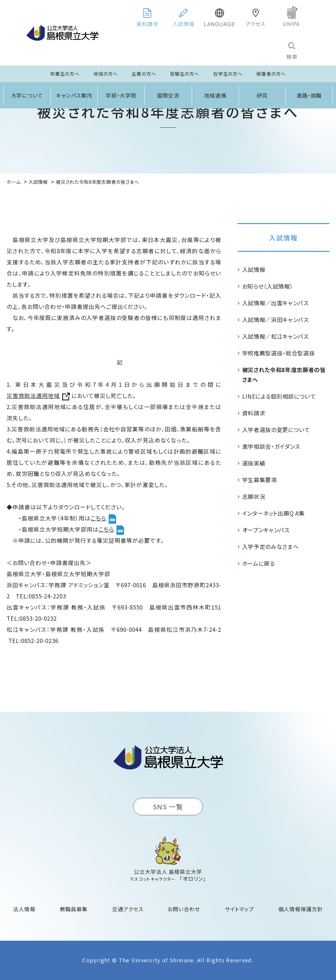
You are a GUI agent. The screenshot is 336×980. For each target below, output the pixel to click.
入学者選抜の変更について (276, 430)
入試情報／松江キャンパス (275, 336)
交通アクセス (128, 909)
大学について (27, 95)
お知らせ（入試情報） (268, 286)
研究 (262, 95)
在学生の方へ (228, 74)
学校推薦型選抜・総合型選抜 (279, 353)
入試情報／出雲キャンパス (275, 303)
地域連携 (215, 95)
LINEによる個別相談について (279, 396)
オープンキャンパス (266, 530)
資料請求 (254, 413)
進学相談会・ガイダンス (271, 446)
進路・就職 (309, 95)
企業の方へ (144, 74)
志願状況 (254, 496)
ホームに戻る (259, 563)
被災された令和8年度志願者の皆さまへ (284, 375)
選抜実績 (254, 463)
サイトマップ (239, 909)
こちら (98, 518)
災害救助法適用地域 (33, 396)
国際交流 (168, 95)
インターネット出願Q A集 (273, 513)
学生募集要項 (260, 480)
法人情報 (24, 909)
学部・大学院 (121, 95)
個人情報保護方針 (301, 909)
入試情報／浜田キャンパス (275, 320)
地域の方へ (106, 74)
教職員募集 (74, 909)
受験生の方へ (185, 74)
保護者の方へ (271, 74)
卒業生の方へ (65, 74)
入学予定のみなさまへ (271, 547)
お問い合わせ (184, 909)
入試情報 (283, 238)
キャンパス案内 (74, 95)
